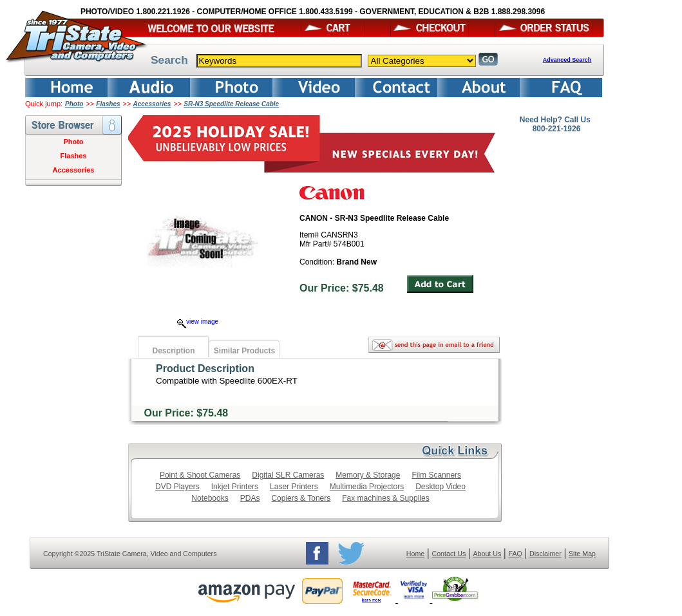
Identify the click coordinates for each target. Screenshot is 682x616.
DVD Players (177, 487)
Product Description (205, 369)
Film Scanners (436, 475)
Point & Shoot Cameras (200, 475)
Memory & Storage (368, 475)
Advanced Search (567, 60)
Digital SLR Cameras (288, 475)
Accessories (152, 104)
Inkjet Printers (235, 487)
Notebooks (210, 498)
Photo (74, 104)
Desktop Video (440, 487)
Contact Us (449, 554)
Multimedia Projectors (367, 487)
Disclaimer (545, 554)
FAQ (515, 554)
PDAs (250, 498)
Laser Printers (294, 487)
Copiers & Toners (301, 498)
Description (173, 351)
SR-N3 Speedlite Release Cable (231, 104)
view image (198, 322)
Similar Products (244, 351)
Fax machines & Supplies (385, 498)
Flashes (108, 104)
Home (415, 554)
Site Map (582, 554)
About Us (487, 554)
